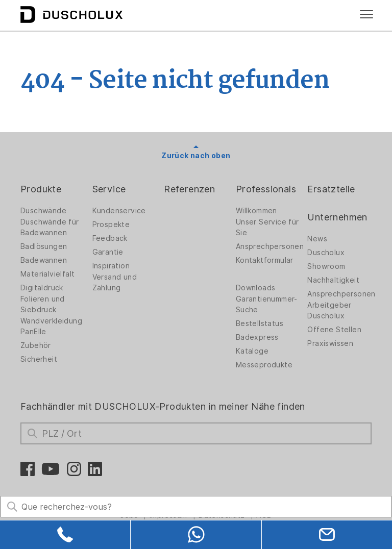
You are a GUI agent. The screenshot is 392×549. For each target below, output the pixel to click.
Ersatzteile (331, 189)
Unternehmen (337, 217)
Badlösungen (44, 246)
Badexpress (257, 337)
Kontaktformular (265, 260)
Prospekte (111, 224)
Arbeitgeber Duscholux (329, 310)
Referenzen (189, 189)
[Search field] (196, 507)
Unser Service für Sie (267, 227)
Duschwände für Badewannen (50, 227)
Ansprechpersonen (270, 246)
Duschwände (43, 211)
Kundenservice (119, 211)
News (317, 239)
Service (109, 189)
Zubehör (36, 345)
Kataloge (252, 351)
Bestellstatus (260, 323)
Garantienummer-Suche (267, 304)
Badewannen (44, 260)
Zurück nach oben (196, 156)
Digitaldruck (42, 288)
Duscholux (326, 253)
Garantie (108, 252)
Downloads (256, 288)
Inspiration (111, 266)
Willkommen (256, 211)
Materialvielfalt (47, 274)
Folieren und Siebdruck (43, 304)
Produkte (41, 189)
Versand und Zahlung (115, 282)
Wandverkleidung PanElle (51, 326)
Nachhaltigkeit (333, 280)
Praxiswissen (330, 343)
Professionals (266, 189)
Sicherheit (39, 359)
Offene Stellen (334, 330)
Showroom (326, 266)
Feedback (110, 238)
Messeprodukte (264, 365)
